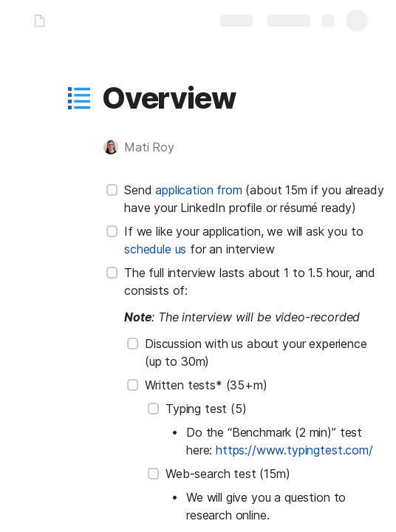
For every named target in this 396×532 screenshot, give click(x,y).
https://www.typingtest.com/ (294, 450)
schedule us (155, 249)
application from (198, 190)
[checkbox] (112, 190)
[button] (79, 98)
